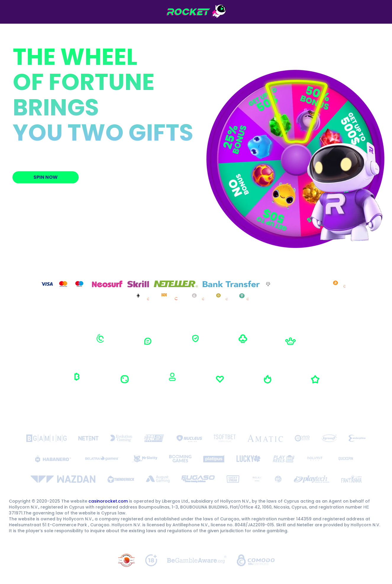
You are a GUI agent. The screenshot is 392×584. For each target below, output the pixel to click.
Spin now (45, 177)
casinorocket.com (108, 501)
